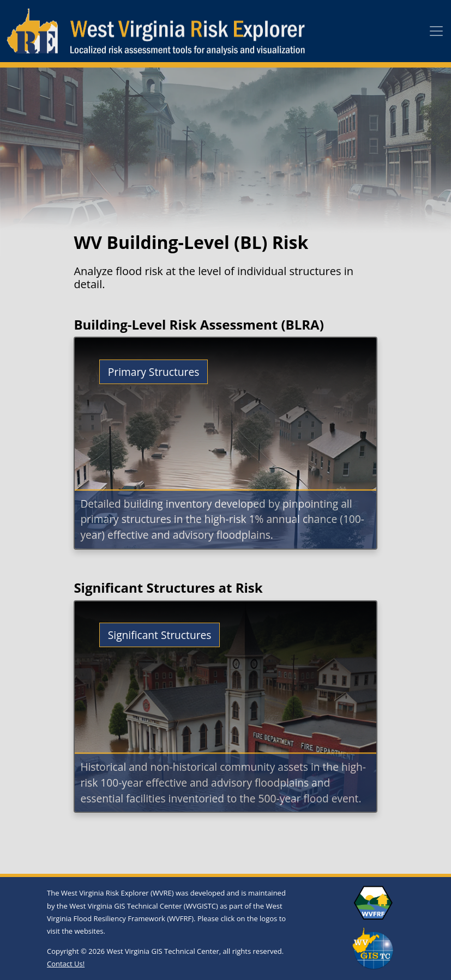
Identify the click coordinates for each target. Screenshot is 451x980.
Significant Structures (160, 635)
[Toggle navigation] (436, 31)
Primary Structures (154, 372)
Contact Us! (66, 964)
